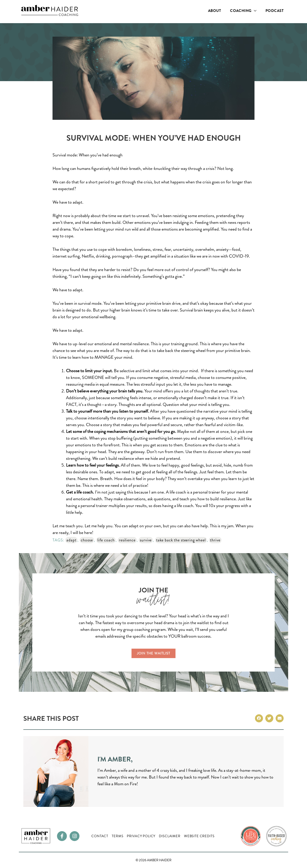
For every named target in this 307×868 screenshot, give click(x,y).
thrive (215, 540)
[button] (259, 718)
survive (146, 540)
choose (87, 540)
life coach (106, 540)
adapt (71, 540)
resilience (127, 540)
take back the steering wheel (181, 540)
